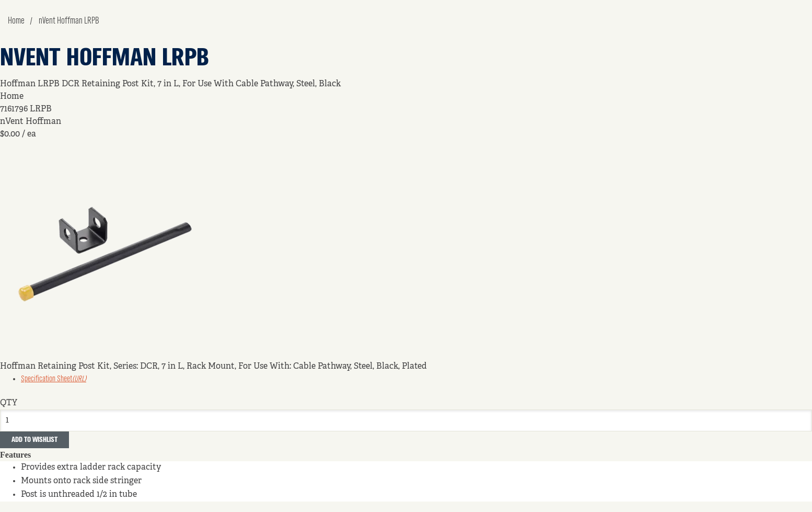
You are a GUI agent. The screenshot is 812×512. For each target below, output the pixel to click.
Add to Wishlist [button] (34, 440)
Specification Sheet (54, 379)
